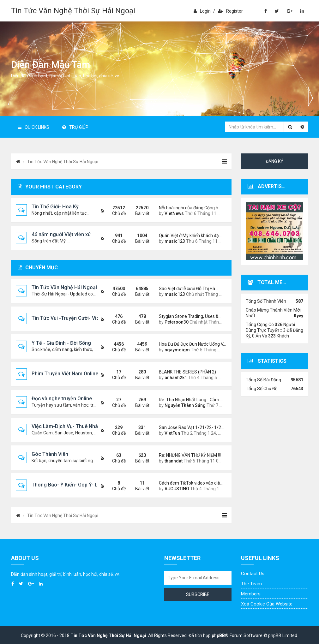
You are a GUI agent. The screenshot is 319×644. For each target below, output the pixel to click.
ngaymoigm (177, 350)
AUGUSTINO (177, 489)
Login (202, 11)
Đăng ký (274, 161)
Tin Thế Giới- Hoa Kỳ (55, 207)
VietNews (174, 213)
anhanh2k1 (176, 378)
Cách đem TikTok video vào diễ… (190, 483)
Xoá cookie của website (267, 604)
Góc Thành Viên (50, 454)
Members (251, 594)
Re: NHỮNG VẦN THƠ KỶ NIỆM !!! (190, 455)
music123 (175, 241)
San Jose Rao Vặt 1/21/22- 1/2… (190, 427)
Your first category (50, 187)
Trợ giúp (75, 127)
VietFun (172, 433)
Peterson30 (177, 322)
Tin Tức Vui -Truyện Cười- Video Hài (73, 318)
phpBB (218, 635)
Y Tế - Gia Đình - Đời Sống (61, 343)
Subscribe (198, 594)
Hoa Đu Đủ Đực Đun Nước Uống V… (190, 344)
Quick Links (33, 127)
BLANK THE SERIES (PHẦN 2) (187, 372)
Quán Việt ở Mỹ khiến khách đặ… (190, 236)
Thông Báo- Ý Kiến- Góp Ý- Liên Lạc (73, 485)
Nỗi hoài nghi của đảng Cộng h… (190, 208)
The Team (251, 584)
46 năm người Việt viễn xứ (61, 234)
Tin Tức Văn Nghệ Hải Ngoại (64, 287)
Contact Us (253, 574)
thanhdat (174, 461)
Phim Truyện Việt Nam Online (65, 374)
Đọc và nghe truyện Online (62, 399)
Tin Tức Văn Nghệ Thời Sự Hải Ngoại (73, 11)
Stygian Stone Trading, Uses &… (190, 316)
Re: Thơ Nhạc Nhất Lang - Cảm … (190, 400)
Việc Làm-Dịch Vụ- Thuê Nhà (65, 426)
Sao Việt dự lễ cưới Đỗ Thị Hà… (188, 289)
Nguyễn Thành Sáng (185, 405)
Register (230, 11)
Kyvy (298, 316)
